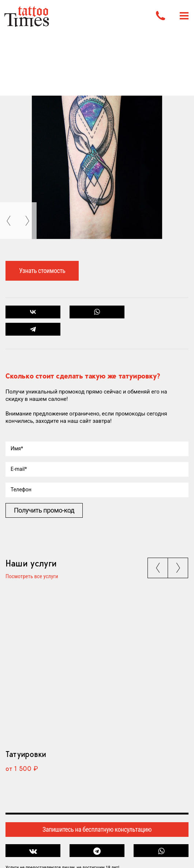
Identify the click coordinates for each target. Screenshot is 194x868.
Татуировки (26, 754)
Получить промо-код (44, 510)
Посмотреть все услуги (32, 577)
